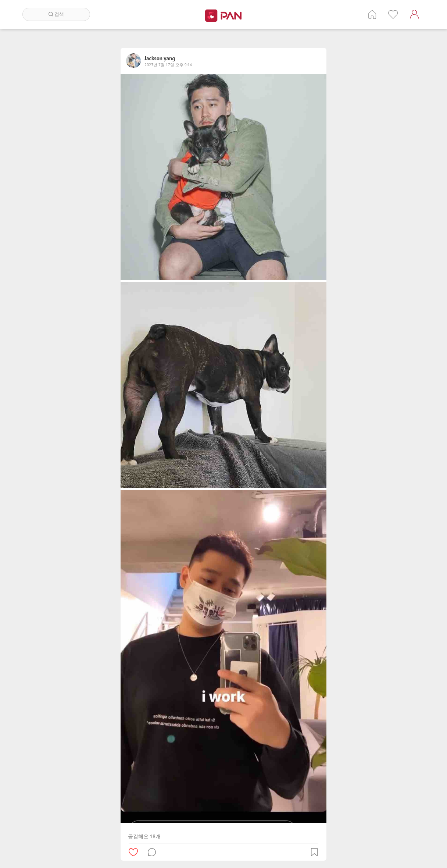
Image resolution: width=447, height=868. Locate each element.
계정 (414, 14)
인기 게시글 (393, 14)
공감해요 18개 (144, 836)
